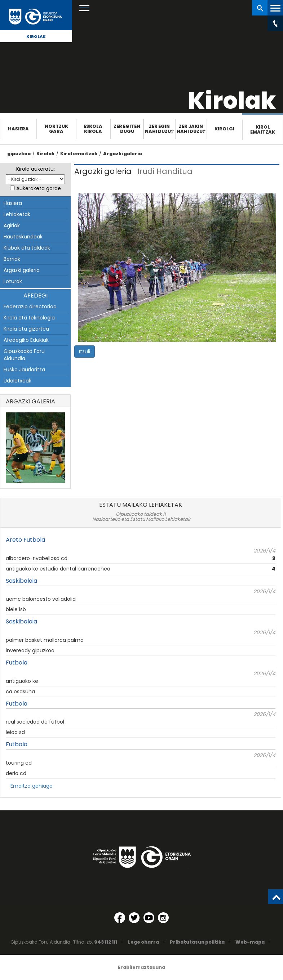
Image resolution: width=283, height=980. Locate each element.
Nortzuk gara (56, 129)
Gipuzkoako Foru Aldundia (24, 355)
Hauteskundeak (23, 237)
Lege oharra (143, 942)
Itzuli (85, 352)
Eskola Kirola (93, 129)
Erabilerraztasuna (141, 967)
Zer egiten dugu (127, 129)
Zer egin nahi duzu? (159, 129)
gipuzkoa (19, 154)
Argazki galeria (123, 154)
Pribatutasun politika (197, 942)
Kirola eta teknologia (29, 318)
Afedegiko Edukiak (26, 340)
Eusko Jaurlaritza (24, 370)
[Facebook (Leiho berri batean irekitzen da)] (120, 918)
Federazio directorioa (30, 306)
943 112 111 (106, 942)
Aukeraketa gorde (39, 188)
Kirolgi (224, 129)
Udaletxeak (17, 381)
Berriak (12, 259)
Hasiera (18, 129)
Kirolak (36, 36)
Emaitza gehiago (32, 786)
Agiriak (12, 225)
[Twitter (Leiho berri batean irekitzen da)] (134, 918)
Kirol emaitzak (263, 129)
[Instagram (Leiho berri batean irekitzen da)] (163, 918)
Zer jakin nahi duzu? (191, 129)
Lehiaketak (17, 214)
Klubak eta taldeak (27, 248)
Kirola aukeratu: (36, 169)
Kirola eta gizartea (26, 329)
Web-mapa (250, 942)
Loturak (13, 281)
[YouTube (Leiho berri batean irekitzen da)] (149, 918)
